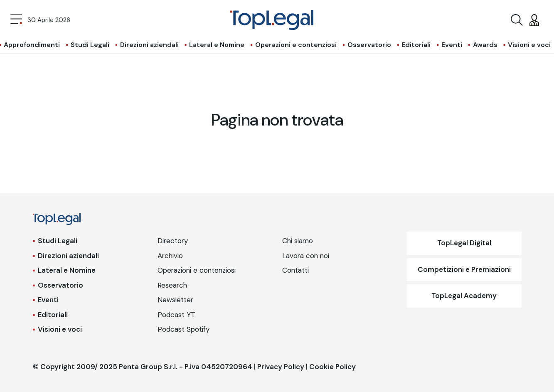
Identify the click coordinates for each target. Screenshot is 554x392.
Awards (485, 45)
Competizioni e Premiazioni (464, 269)
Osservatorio (369, 45)
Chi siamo (298, 241)
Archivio (170, 256)
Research (172, 285)
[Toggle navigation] (16, 20)
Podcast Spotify (183, 329)
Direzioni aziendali (149, 45)
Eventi (452, 45)
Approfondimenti (32, 45)
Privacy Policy (281, 367)
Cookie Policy (332, 367)
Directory (173, 241)
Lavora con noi (306, 256)
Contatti (295, 270)
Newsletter (175, 300)
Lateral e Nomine (217, 45)
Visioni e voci (529, 45)
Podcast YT (176, 315)
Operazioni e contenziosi (296, 45)
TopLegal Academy (464, 296)
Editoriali (416, 45)
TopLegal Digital (464, 243)
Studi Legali (90, 45)
